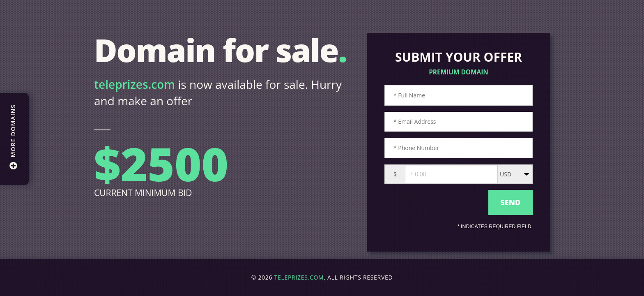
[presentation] (434, 203)
